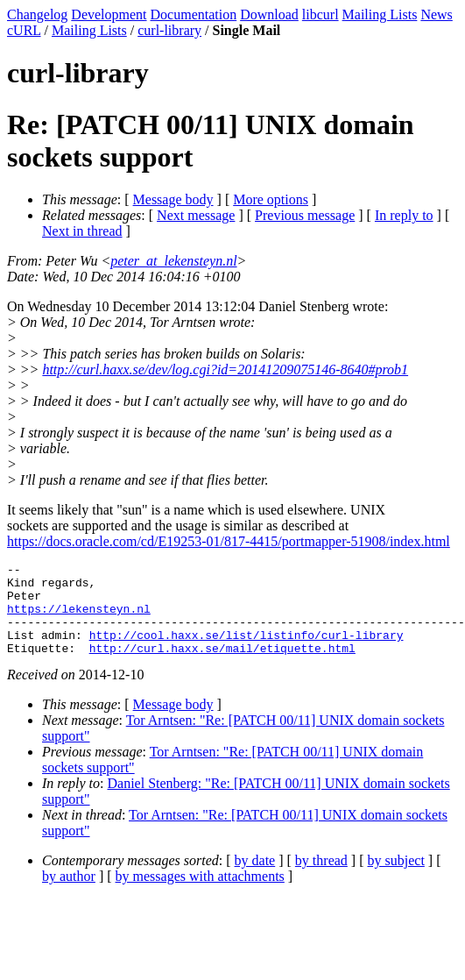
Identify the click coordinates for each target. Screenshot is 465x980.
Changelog (37, 14)
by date (255, 879)
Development (109, 14)
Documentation (194, 14)
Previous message (305, 215)
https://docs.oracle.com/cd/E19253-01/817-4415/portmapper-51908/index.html (229, 541)
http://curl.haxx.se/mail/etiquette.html (222, 666)
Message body (173, 199)
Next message (196, 215)
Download (269, 14)
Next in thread (82, 231)
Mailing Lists (380, 14)
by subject (396, 879)
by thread (321, 879)
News (436, 14)
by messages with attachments (200, 895)
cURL (24, 30)
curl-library (169, 30)
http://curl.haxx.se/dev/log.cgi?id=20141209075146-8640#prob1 (225, 369)
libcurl (321, 14)
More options (271, 199)
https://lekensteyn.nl (79, 619)
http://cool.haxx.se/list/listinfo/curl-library (247, 650)
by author (69, 895)
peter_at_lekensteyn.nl (173, 261)
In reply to (404, 215)
